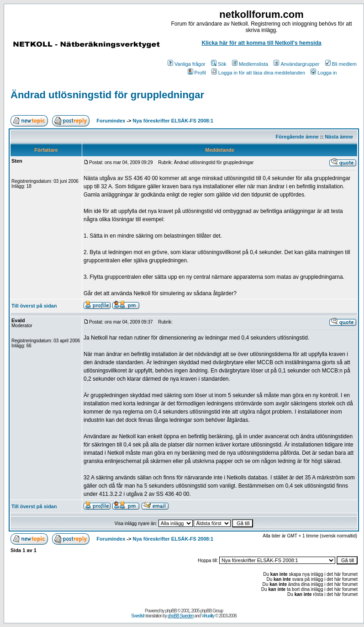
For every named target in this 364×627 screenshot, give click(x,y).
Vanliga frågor (187, 64)
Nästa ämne (339, 137)
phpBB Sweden (181, 616)
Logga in (324, 73)
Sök (219, 64)
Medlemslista (250, 64)
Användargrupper (296, 64)
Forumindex (111, 121)
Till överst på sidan (34, 306)
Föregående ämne (297, 137)
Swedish (138, 616)
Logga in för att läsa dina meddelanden (258, 73)
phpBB (171, 611)
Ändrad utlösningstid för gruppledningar (107, 95)
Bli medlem (341, 64)
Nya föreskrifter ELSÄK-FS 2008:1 (173, 121)
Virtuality (208, 616)
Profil (197, 73)
